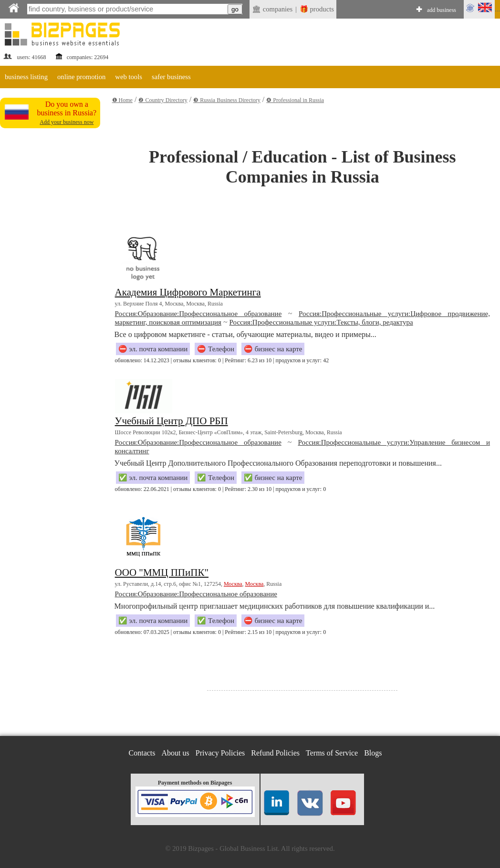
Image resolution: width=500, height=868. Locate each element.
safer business (171, 77)
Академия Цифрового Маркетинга (188, 292)
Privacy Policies (220, 753)
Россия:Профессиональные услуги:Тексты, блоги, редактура (321, 322)
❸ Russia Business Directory (227, 100)
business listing (26, 77)
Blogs (373, 753)
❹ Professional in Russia (295, 100)
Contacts (142, 753)
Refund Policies (275, 753)
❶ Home (122, 100)
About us (176, 753)
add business (442, 10)
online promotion (81, 77)
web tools (129, 77)
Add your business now (67, 122)
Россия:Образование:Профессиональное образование (198, 314)
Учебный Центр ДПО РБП (172, 421)
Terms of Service (332, 753)
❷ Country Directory (163, 100)
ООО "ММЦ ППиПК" (162, 572)
